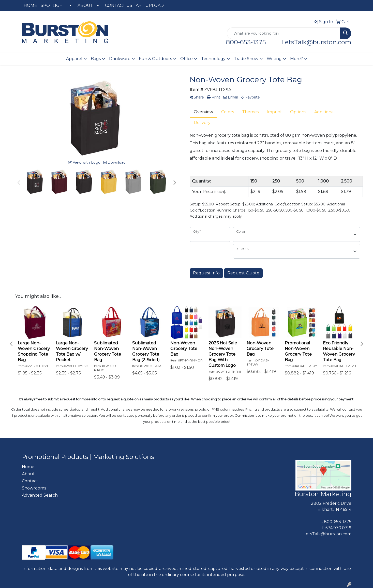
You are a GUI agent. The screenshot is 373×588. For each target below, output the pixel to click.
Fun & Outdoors (155, 59)
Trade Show (246, 59)
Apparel (74, 59)
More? (296, 59)
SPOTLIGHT (53, 5)
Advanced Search (40, 495)
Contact (30, 481)
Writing (274, 59)
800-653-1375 (249, 42)
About (28, 474)
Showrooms (34, 488)
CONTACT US (119, 5)
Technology (213, 59)
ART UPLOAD (150, 5)
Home (28, 467)
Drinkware (120, 59)
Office (186, 59)
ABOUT (85, 5)
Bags (96, 59)
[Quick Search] (284, 33)
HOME (30, 5)
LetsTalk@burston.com (316, 42)
